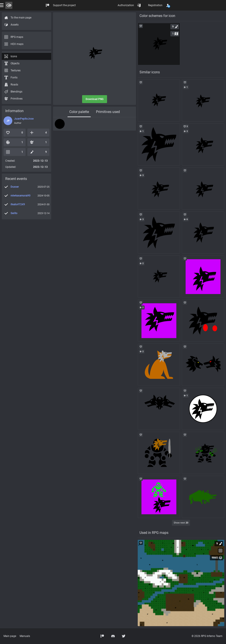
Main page (10, 636)
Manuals (25, 636)
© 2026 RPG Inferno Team (207, 636)
